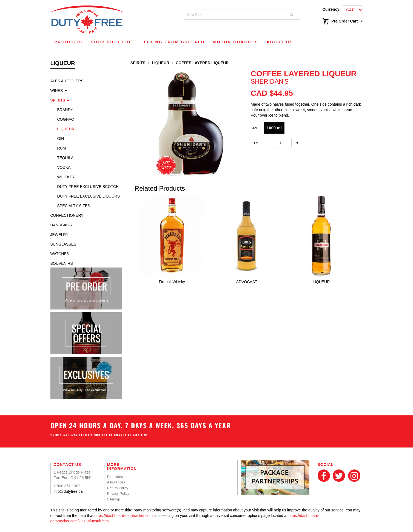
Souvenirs (62, 263)
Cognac (66, 119)
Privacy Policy (118, 493)
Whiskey (66, 177)
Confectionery (67, 215)
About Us (280, 42)
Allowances (116, 482)
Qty (254, 143)
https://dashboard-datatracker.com (124, 516)
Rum (62, 148)
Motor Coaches (236, 42)
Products (69, 42)
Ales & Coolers (67, 81)
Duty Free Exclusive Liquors (89, 196)
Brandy (65, 110)
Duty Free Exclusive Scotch (88, 187)
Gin (61, 139)
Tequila (65, 158)
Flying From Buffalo (174, 42)
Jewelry (59, 235)
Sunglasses (63, 244)
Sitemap (114, 499)
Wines (57, 91)
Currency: (332, 9)
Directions (115, 477)
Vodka (64, 167)
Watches (60, 254)
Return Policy (118, 488)
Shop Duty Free (113, 42)
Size (255, 128)
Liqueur (66, 129)
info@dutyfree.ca (68, 491)
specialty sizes (74, 206)
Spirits (58, 100)
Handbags (61, 225)
